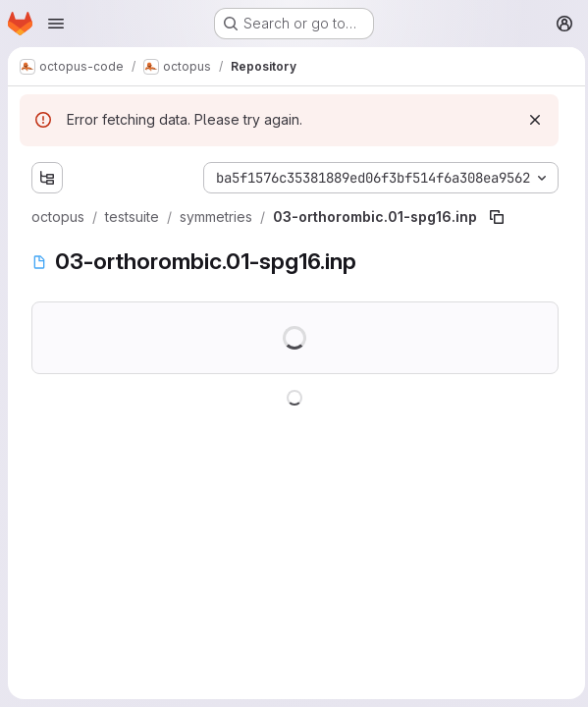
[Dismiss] (530, 120)
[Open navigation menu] (56, 24)
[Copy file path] (497, 217)
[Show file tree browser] (47, 178)
